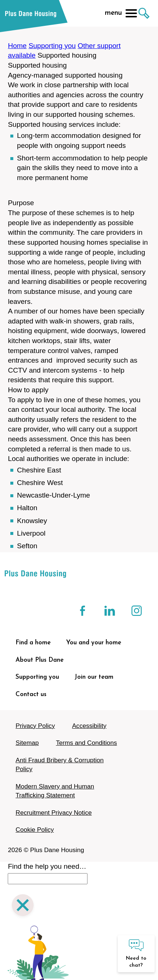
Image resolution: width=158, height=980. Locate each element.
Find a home (33, 643)
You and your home (94, 643)
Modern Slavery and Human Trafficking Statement (55, 791)
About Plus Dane (39, 660)
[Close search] (23, 906)
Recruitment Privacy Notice (54, 813)
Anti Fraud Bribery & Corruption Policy (59, 765)
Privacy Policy (35, 726)
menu (121, 13)
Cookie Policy (35, 830)
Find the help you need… (47, 866)
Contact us (31, 694)
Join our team (94, 677)
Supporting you (52, 46)
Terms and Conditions (87, 743)
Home (17, 46)
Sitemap (27, 743)
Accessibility (89, 726)
